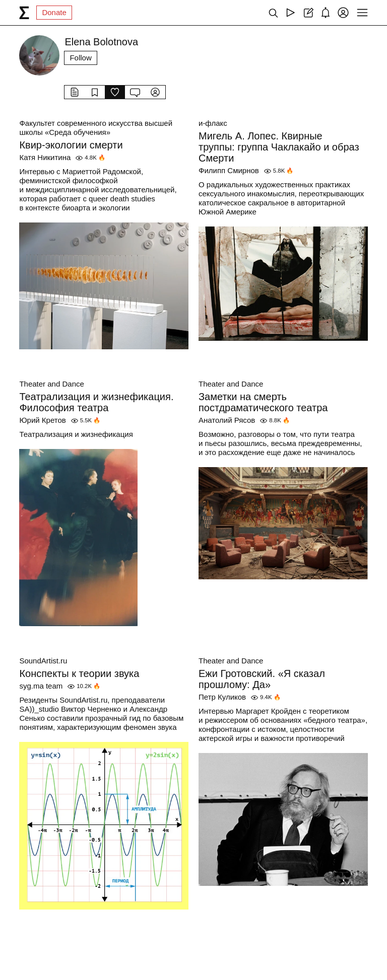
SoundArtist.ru (43, 661)
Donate (54, 12)
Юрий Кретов (42, 420)
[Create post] (308, 13)
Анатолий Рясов (227, 420)
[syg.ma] (24, 13)
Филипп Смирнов (229, 170)
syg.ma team (41, 686)
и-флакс (213, 123)
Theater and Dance (51, 384)
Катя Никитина (45, 157)
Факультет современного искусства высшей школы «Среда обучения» (96, 128)
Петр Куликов (222, 697)
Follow (80, 58)
